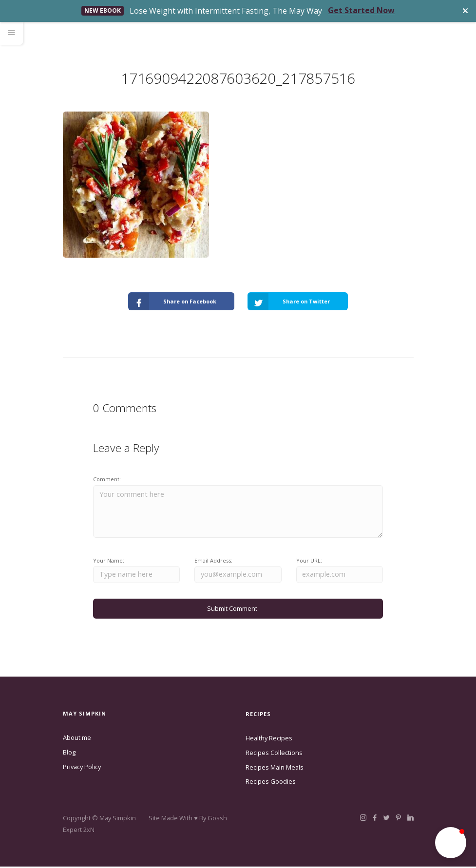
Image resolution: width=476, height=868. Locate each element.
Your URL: (309, 561)
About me (77, 739)
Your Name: (109, 561)
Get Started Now (361, 10)
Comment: (107, 479)
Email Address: (213, 561)
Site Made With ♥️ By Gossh (188, 819)
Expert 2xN (79, 831)
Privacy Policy (82, 768)
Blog (69, 753)
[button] (451, 843)
